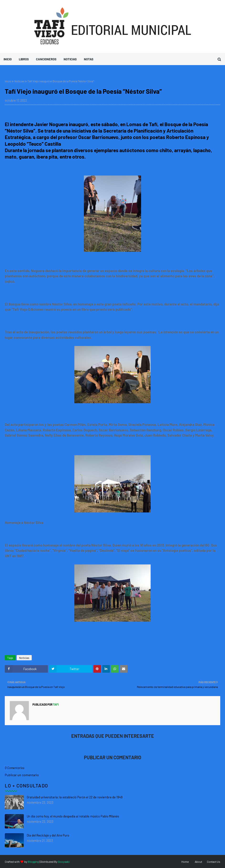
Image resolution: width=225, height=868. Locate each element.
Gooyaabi (64, 862)
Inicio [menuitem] (8, 59)
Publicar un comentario (22, 775)
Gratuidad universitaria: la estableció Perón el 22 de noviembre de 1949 (75, 797)
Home (185, 862)
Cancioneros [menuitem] (46, 59)
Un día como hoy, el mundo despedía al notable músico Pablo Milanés (73, 816)
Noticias (19, 81)
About (198, 862)
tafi (56, 704)
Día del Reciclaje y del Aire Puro (48, 835)
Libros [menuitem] (24, 59)
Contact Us (214, 862)
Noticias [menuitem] (70, 59)
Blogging (33, 862)
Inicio (8, 81)
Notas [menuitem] (89, 59)
